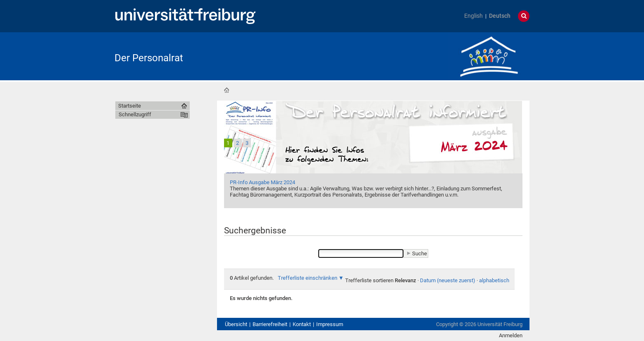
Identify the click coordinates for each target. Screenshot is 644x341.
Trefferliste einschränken (308, 278)
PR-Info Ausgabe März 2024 (262, 182)
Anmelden (511, 335)
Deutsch (500, 16)
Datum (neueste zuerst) (448, 280)
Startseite (227, 90)
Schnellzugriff (135, 114)
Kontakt (302, 324)
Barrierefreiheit (270, 324)
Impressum (330, 324)
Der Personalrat (149, 58)
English (473, 16)
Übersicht (236, 324)
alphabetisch (494, 280)
